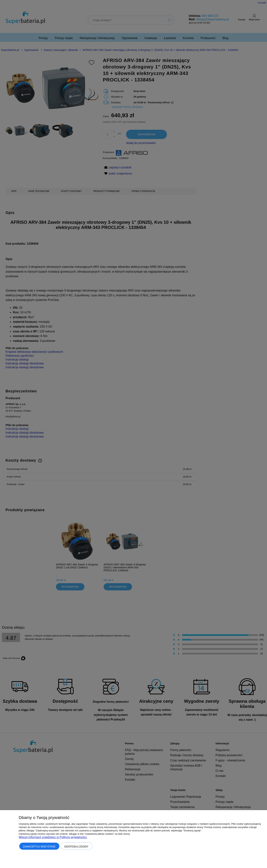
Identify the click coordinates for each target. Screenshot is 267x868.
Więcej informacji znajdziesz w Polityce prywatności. (53, 837)
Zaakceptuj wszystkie (39, 847)
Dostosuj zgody (76, 847)
